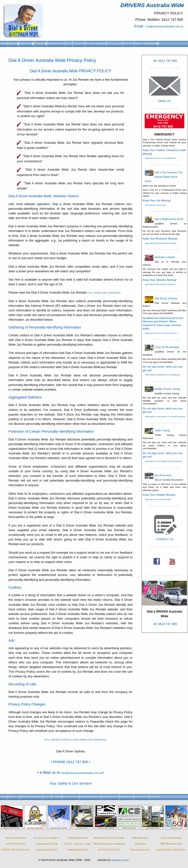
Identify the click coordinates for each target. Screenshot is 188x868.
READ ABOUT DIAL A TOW (155, 205)
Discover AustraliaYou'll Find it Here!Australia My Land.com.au (16, 844)
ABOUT (13, 44)
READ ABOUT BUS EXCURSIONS (158, 500)
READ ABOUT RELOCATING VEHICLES (160, 284)
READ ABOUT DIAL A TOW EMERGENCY (161, 158)
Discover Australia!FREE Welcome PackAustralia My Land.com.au (171, 844)
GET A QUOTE (115, 44)
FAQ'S (69, 44)
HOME (4, 44)
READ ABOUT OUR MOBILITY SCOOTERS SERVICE (165, 417)
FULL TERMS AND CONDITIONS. (104, 293)
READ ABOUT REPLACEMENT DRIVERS (161, 243)
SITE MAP (129, 44)
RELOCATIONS (70, 797)
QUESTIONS (126, 797)
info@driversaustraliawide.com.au (165, 27)
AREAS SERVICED (147, 44)
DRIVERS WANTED (96, 44)
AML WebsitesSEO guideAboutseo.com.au (140, 844)
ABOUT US (14, 797)
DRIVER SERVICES (31, 797)
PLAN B (47, 797)
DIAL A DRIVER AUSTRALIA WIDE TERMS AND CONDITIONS (75, 740)
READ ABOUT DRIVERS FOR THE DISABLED (162, 375)
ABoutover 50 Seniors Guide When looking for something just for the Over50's (109, 844)
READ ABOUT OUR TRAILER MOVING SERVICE (164, 461)
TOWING (41, 44)
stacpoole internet (120, 860)
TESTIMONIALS (56, 44)
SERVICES (27, 44)
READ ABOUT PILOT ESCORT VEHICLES (161, 333)
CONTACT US (141, 797)
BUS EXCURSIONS (90, 797)
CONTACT (79, 44)
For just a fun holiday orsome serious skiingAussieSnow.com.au (47, 844)
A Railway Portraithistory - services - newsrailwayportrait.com (78, 844)
